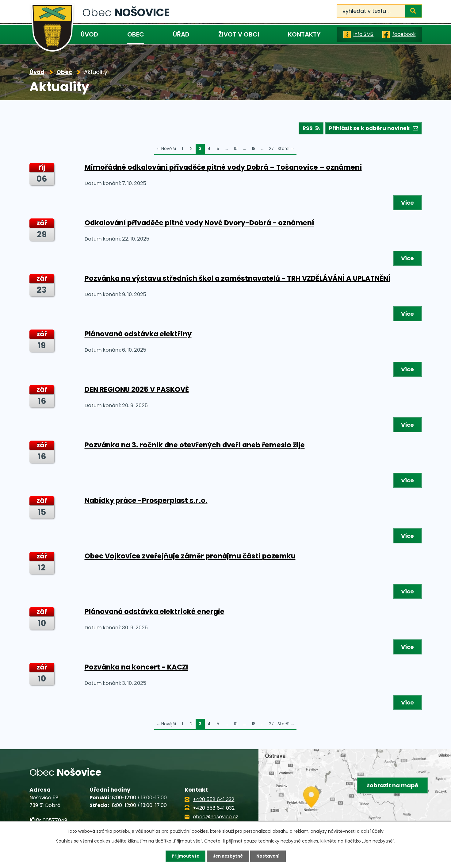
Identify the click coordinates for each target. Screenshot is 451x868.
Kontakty (304, 34)
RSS (307, 130)
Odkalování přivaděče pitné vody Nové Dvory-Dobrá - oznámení (199, 224)
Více (407, 204)
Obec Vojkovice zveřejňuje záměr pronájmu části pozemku (190, 557)
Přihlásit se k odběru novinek (372, 130)
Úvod (89, 34)
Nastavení (270, 856)
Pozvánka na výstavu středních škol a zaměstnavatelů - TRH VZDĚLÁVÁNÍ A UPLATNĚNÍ (237, 280)
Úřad (181, 34)
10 (236, 150)
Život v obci (239, 34)
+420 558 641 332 (214, 801)
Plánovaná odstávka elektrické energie (155, 613)
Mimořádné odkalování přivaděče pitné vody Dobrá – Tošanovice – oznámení (223, 168)
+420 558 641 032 (214, 810)
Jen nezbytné (228, 856)
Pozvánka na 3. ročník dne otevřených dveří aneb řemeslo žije (195, 446)
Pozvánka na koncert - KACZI (136, 668)
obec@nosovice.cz (216, 818)
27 (271, 150)
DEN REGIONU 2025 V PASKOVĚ (137, 391)
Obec (136, 34)
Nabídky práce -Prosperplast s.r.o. (146, 502)
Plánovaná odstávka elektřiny (138, 335)
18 (254, 150)
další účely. (373, 831)
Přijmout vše (184, 856)
